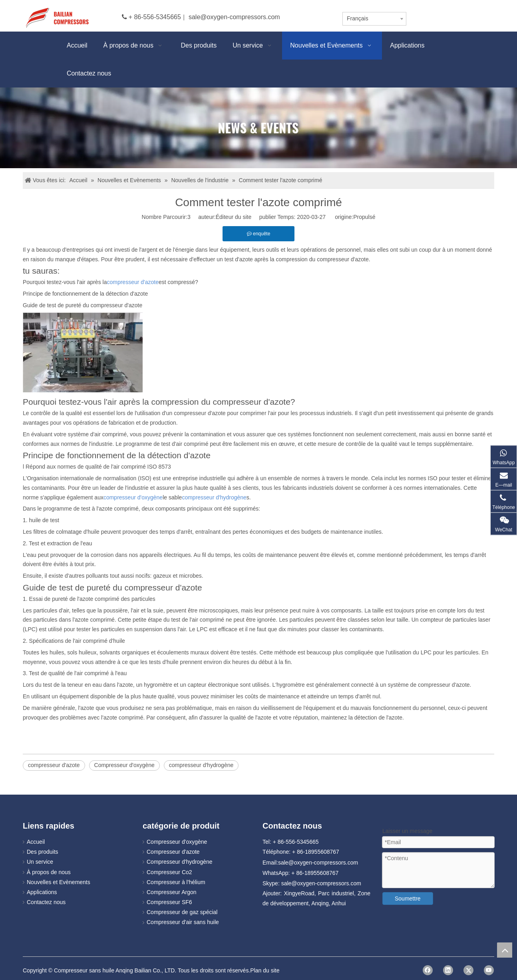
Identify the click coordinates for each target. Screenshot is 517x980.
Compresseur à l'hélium (176, 882)
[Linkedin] (448, 970)
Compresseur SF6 (169, 902)
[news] (258, 128)
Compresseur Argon (172, 892)
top (505, 950)
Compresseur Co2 (169, 872)
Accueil (36, 842)
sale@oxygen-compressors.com (234, 17)
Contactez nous (46, 902)
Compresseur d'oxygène (124, 765)
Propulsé (364, 217)
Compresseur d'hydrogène (180, 862)
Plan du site (265, 970)
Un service (40, 862)
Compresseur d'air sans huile (183, 922)
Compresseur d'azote (173, 852)
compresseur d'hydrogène (201, 765)
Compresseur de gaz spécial (182, 912)
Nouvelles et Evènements (59, 882)
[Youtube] (489, 970)
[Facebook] (428, 970)
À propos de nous (49, 872)
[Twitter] (468, 970)
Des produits (43, 852)
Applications (42, 892)
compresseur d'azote (54, 765)
